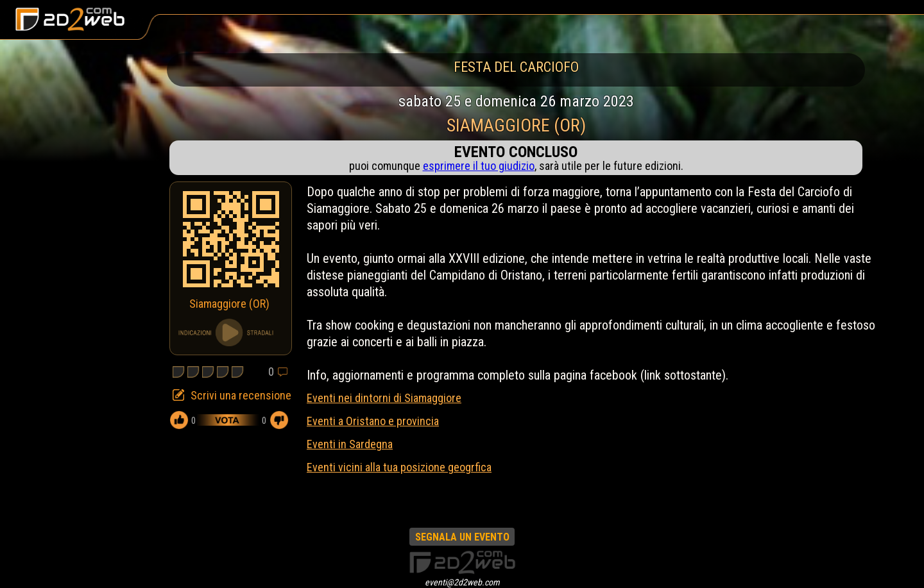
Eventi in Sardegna (350, 444)
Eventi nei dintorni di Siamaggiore (384, 398)
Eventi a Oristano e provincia (373, 421)
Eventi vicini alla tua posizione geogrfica (399, 467)
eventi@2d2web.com (462, 582)
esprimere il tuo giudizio (479, 166)
